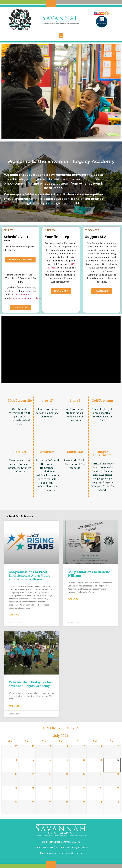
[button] (61, 36)
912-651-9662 (24, 294)
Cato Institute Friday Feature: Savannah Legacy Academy (31, 684)
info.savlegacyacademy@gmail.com (29, 298)
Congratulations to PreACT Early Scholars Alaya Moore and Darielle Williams (30, 575)
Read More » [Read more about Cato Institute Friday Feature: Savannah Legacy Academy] (15, 706)
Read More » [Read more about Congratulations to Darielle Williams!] (73, 599)
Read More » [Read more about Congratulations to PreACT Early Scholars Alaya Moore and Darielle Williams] (15, 615)
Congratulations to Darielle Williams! (89, 573)
